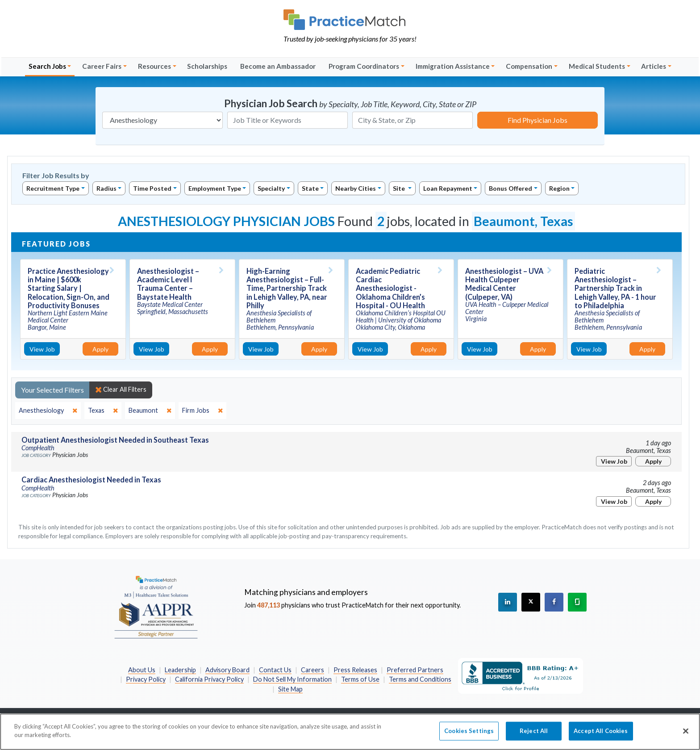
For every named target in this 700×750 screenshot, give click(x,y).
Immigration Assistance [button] (453, 66)
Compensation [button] (529, 66)
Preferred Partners (415, 670)
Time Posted (152, 188)
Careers (312, 670)
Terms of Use (360, 679)
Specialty (271, 188)
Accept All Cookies (601, 736)
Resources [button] (154, 66)
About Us (142, 670)
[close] (48, 411)
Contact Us (275, 670)
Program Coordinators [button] (364, 66)
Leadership (180, 670)
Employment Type (215, 188)
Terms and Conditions (420, 679)
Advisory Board (227, 670)
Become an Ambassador (278, 66)
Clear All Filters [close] (121, 390)
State (310, 188)
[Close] (686, 736)
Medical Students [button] (597, 66)
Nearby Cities (356, 188)
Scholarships (207, 66)
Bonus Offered (510, 188)
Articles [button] (654, 66)
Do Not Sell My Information (292, 679)
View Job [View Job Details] (42, 349)
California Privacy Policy (209, 679)
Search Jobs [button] (47, 66)
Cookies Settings (469, 736)
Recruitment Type (53, 188)
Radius (106, 188)
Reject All (534, 736)
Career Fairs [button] (102, 66)
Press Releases (355, 670)
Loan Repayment (448, 188)
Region (559, 188)
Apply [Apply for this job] (100, 349)
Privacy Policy (146, 679)
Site (400, 188)
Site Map (290, 689)
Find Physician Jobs (537, 120)
